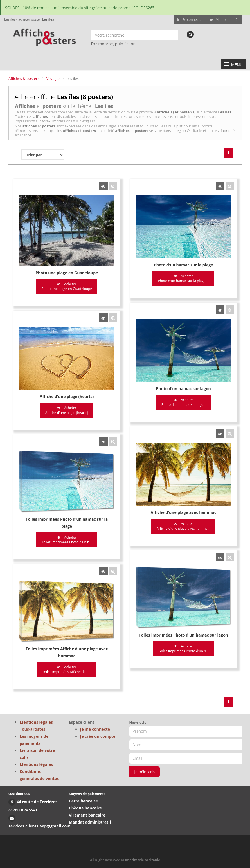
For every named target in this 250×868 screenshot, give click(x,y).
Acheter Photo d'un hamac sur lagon (183, 402)
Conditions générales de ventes (39, 775)
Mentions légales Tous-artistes (36, 726)
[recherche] (190, 34)
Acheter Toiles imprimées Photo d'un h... (67, 538)
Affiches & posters (24, 78)
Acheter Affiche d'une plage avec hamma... (183, 525)
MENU (233, 64)
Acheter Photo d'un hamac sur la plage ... (183, 278)
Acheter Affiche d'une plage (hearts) (67, 410)
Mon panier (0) (224, 20)
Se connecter (190, 20)
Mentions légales (36, 764)
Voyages (53, 78)
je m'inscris (145, 772)
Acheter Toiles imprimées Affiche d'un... (67, 667)
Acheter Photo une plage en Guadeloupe (67, 286)
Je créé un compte (98, 736)
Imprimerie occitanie (142, 860)
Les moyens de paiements (34, 740)
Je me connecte (95, 729)
